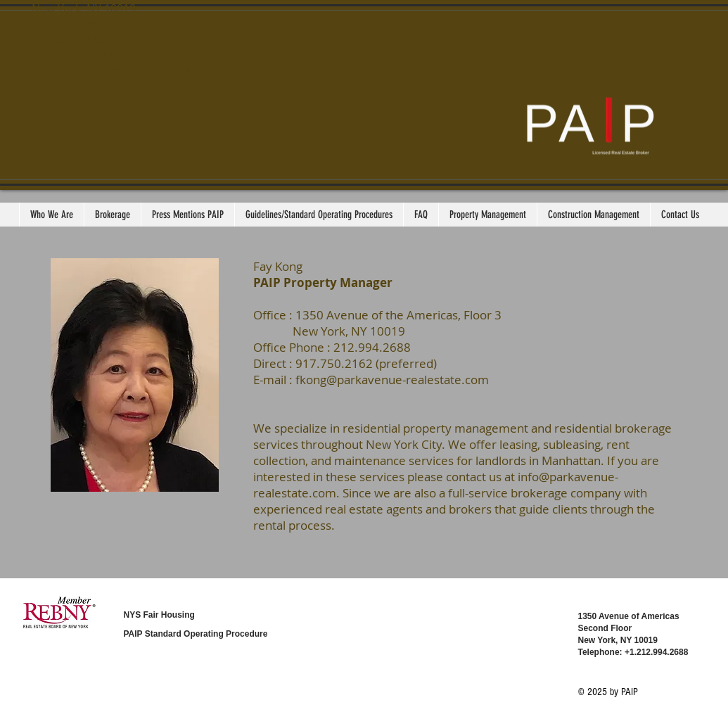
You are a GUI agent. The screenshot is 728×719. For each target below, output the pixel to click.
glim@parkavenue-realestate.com (159, 70)
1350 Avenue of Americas (629, 616)
